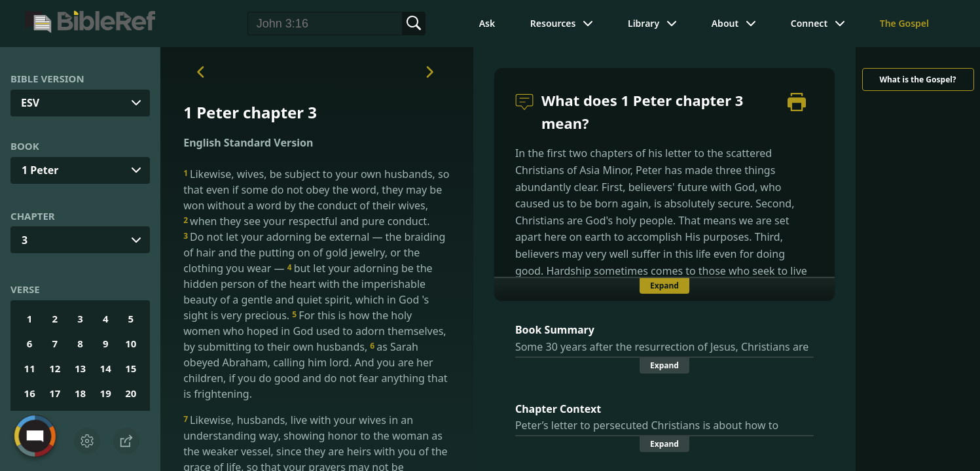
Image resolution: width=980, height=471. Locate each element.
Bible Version (47, 78)
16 (30, 393)
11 (30, 368)
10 (131, 343)
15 (131, 368)
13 (80, 368)
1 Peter (40, 170)
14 (106, 368)
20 (131, 393)
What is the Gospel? (917, 79)
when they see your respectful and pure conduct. (306, 221)
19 (106, 393)
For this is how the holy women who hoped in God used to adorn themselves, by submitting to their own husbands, (315, 331)
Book (25, 146)
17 (55, 393)
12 (55, 368)
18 (80, 393)
